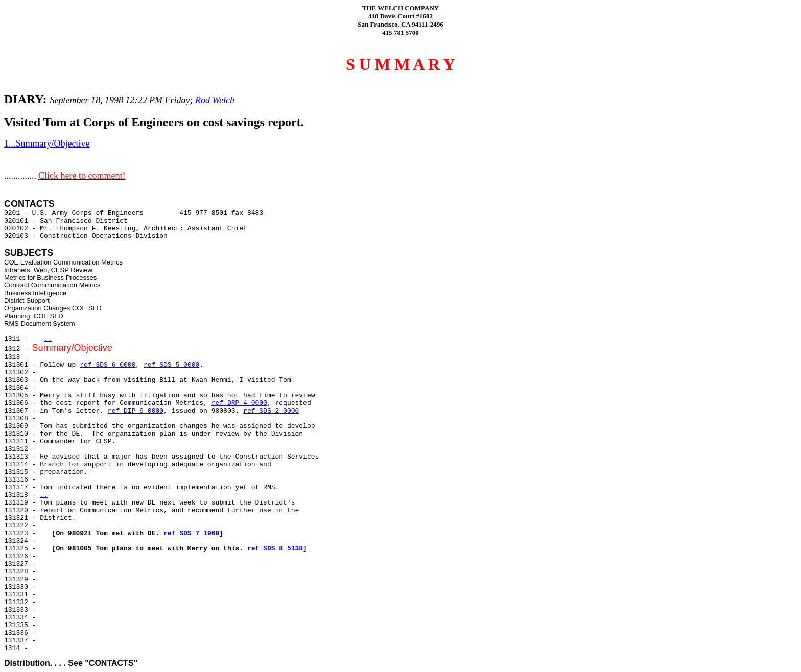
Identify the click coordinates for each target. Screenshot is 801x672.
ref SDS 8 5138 (275, 549)
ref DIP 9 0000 (136, 411)
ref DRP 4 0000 (239, 403)
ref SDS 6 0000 (108, 365)
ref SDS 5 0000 (171, 365)
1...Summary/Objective (47, 143)
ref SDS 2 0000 (271, 411)
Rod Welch (214, 100)
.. (48, 339)
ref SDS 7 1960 (191, 533)
